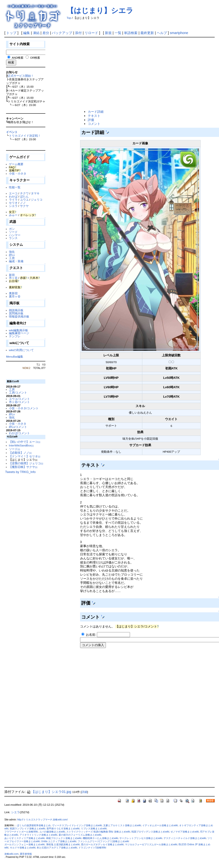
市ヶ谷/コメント (19, 402)
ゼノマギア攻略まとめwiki (185, 832)
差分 (46, 33)
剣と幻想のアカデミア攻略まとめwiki (57, 848)
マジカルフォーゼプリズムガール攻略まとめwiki (151, 844)
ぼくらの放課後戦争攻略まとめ (34, 825)
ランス (13, 238)
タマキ (35, 193)
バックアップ (62, 33)
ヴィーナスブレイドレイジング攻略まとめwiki (77, 825)
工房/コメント (18, 392)
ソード (13, 232)
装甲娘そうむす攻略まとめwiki (63, 829)
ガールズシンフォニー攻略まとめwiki (24, 844)
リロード (91, 33)
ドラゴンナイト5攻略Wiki (92, 848)
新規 (108, 33)
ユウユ (24, 200)
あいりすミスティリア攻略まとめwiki (24, 838)
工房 (12, 258)
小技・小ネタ (18, 173)
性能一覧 (15, 187)
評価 (91, 120)
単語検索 (131, 33)
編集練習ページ (19, 333)
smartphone (179, 33)
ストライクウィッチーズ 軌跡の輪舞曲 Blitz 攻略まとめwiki (98, 832)
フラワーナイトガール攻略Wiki (21, 832)
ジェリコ (37, 200)
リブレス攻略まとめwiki (94, 829)
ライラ (13, 200)
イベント (12, 132)
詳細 (84, 792)
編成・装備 (16, 261)
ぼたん (24, 196)
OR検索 (35, 58)
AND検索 (18, 58)
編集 (27, 33)
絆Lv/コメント (18, 427)
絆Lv (12, 255)
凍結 (36, 33)
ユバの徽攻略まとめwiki (52, 832)
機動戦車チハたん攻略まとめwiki (100, 838)
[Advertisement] (141, 74)
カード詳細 (96, 112)
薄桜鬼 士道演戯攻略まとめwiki (63, 844)
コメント (94, 124)
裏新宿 (13, 293)
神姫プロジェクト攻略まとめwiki (64, 838)
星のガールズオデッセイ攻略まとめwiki (102, 844)
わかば (13, 196)
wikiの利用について (21, 350)
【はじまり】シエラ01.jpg (49, 792)
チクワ (24, 193)
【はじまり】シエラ (100, 11)
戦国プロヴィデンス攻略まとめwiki (150, 832)
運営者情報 (26, 854)
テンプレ (15, 336)
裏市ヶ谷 (15, 296)
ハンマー (15, 235)
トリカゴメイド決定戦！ (25, 136)
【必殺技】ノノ (20, 453)
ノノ (23, 203)
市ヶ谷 (13, 278)
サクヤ (24, 206)
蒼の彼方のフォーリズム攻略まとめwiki (80, 835)
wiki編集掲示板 (18, 330)
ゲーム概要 (16, 164)
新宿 (12, 275)
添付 (78, 33)
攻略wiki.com (11, 854)
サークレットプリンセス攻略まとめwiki (141, 838)
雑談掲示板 (16, 310)
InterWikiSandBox (21, 445)
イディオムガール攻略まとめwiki (160, 825)
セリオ (13, 203)
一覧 (118, 33)
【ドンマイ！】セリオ (25, 456)
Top (69, 18)
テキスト (94, 116)
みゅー (13, 215)
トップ (11, 33)
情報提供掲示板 (19, 316)
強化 (12, 252)
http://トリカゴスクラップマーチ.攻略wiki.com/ (42, 820)
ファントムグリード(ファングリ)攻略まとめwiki (103, 841)
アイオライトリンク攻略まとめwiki (38, 835)
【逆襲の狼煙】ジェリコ (26, 463)
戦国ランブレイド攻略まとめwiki (28, 829)
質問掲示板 (16, 313)
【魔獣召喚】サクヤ (23, 467)
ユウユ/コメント (19, 399)
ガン (12, 229)
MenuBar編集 (15, 356)
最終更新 (147, 33)
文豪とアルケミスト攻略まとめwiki (122, 825)
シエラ (13, 206)
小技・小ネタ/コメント (24, 408)
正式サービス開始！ (21, 76)
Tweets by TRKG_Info (20, 472)
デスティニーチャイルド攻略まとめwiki (185, 838)
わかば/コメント (19, 433)
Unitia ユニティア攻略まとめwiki (59, 841)
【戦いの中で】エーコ (25, 442)
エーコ (13, 193)
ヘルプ (162, 33)
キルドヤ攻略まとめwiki (23, 848)
